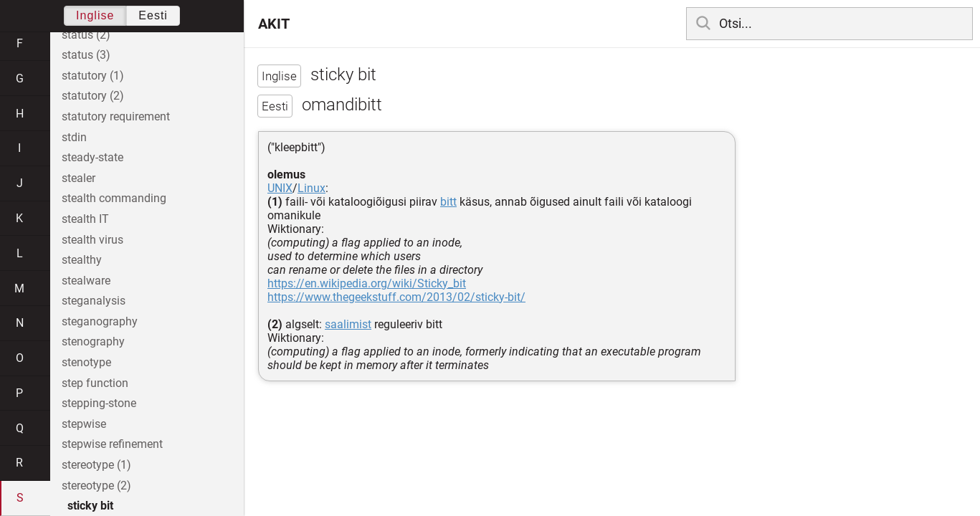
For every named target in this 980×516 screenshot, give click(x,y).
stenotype (86, 362)
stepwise (84, 424)
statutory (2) (93, 96)
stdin (74, 137)
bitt (448, 202)
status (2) (86, 35)
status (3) (86, 55)
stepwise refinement (112, 444)
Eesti (153, 15)
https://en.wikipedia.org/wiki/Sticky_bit (367, 283)
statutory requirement (116, 116)
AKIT (274, 24)
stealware (86, 281)
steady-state (92, 157)
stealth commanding (114, 198)
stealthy (82, 260)
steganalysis (94, 301)
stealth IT (85, 219)
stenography (93, 341)
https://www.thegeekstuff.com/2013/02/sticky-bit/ (396, 297)
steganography (100, 321)
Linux (311, 188)
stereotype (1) (96, 465)
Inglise (95, 15)
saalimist (348, 324)
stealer (79, 178)
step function (95, 383)
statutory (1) (93, 76)
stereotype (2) (96, 486)
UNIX (280, 188)
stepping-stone (99, 403)
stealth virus (92, 240)
